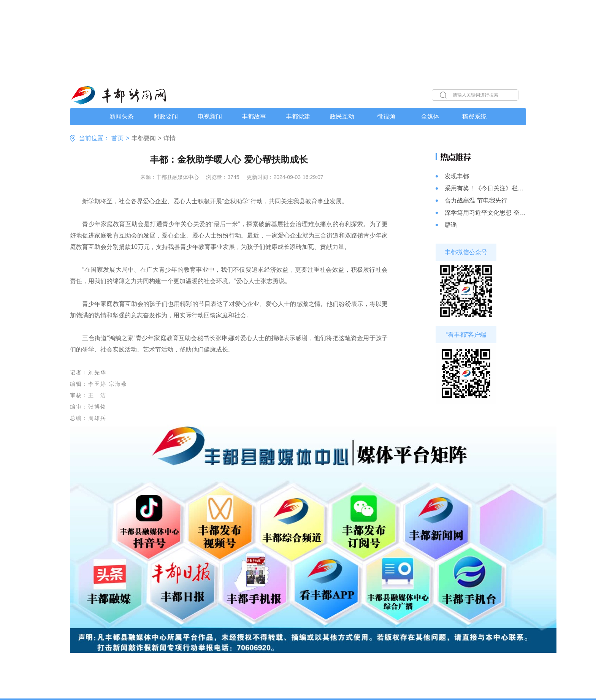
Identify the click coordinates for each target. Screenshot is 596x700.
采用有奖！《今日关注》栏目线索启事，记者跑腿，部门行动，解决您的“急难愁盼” (485, 188)
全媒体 (430, 116)
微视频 (386, 116)
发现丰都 (457, 176)
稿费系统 (474, 116)
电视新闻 (210, 116)
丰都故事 (254, 116)
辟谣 (451, 225)
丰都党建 (298, 116)
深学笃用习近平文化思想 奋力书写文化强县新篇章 (485, 213)
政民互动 (342, 116)
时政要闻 (166, 116)
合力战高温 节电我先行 (476, 200)
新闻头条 (122, 116)
